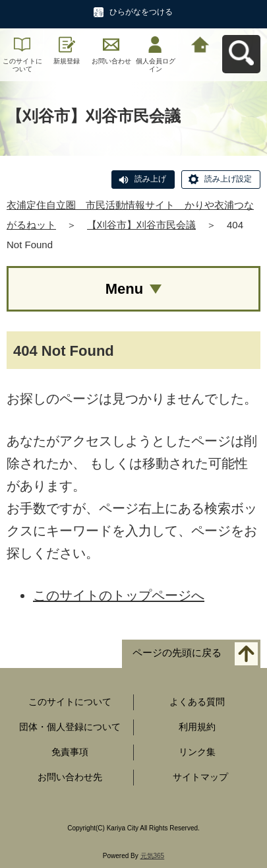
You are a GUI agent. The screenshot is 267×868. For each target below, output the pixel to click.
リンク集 (197, 752)
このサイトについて (22, 65)
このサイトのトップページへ (119, 595)
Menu (124, 289)
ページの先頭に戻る (177, 653)
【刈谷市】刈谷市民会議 (141, 225)
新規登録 (67, 61)
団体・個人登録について (70, 727)
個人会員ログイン (156, 65)
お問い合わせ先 (70, 777)
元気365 (153, 856)
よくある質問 (197, 702)
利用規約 (197, 727)
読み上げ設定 (228, 179)
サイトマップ (200, 777)
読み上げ (150, 179)
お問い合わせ (111, 61)
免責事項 (70, 752)
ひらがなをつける (141, 12)
